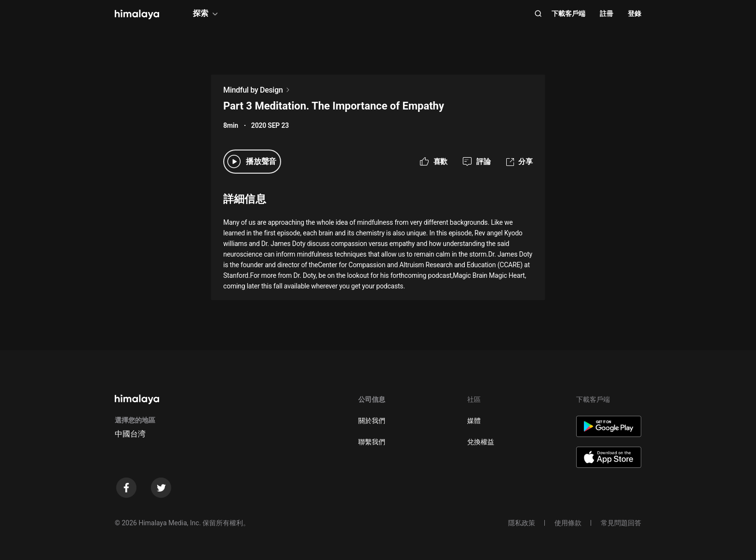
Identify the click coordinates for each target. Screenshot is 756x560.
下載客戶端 (568, 14)
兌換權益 (481, 442)
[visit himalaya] (137, 14)
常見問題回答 (621, 523)
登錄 (634, 14)
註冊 (607, 14)
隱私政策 (522, 523)
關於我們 (372, 421)
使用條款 (568, 523)
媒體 (474, 421)
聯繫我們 (372, 442)
